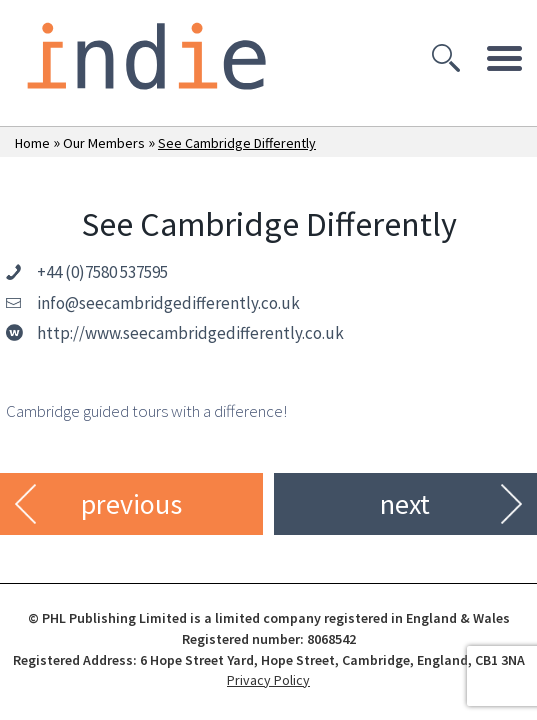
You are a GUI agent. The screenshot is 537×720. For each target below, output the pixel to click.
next (405, 504)
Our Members (104, 143)
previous (131, 504)
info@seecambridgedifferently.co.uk (168, 303)
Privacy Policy (268, 680)
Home (32, 143)
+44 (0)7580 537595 (102, 272)
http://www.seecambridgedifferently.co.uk (190, 333)
